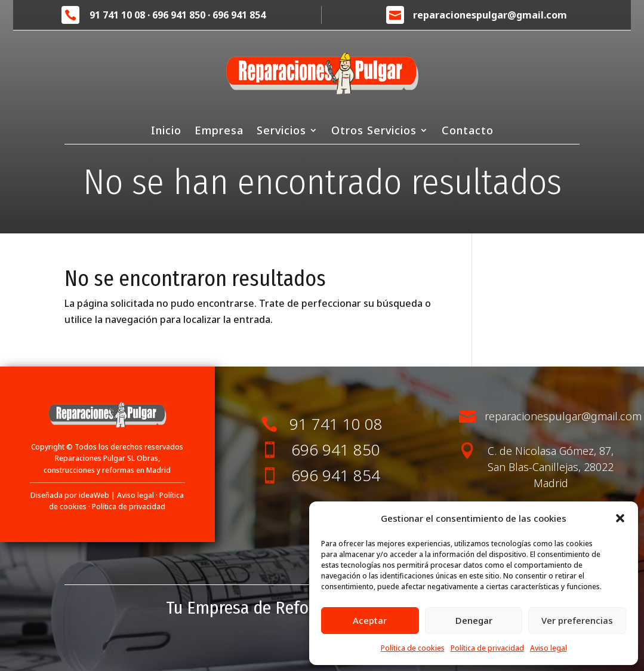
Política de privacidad (487, 648)
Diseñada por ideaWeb (70, 495)
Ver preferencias (577, 620)
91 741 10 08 (117, 15)
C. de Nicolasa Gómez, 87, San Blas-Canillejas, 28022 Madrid (551, 467)
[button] (620, 518)
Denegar (474, 620)
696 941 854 (239, 15)
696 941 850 (179, 15)
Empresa (219, 132)
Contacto (468, 132)
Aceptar (370, 620)
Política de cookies (413, 648)
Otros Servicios (374, 132)
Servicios (281, 132)
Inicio (166, 132)
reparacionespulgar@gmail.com (490, 15)
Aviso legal (549, 648)
